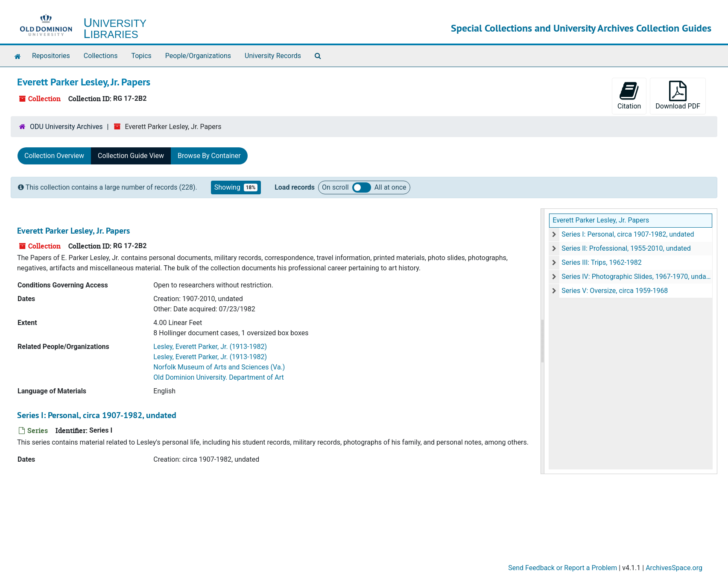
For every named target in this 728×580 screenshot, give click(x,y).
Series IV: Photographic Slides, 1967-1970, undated (637, 277)
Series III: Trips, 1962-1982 (602, 262)
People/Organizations (198, 56)
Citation (629, 95)
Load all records (362, 187)
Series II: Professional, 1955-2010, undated (626, 248)
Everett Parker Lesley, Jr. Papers (601, 220)
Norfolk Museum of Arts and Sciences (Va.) (219, 367)
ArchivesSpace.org (674, 568)
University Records (273, 56)
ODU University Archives (66, 127)
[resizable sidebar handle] (543, 341)
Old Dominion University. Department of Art (218, 377)
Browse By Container (209, 156)
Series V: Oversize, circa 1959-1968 (615, 291)
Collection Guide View (131, 156)
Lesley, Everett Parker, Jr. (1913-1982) (210, 347)
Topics (141, 56)
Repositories (51, 56)
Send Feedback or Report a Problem (563, 568)
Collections (101, 56)
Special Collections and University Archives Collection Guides (581, 28)
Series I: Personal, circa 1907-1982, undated (628, 234)
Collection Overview (54, 156)
